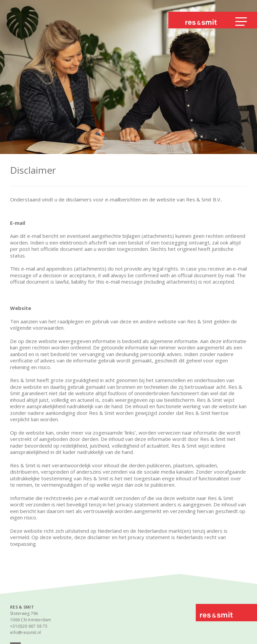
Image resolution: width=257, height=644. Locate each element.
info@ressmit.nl (25, 632)
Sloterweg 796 (24, 613)
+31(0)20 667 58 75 (29, 626)
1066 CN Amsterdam (31, 620)
